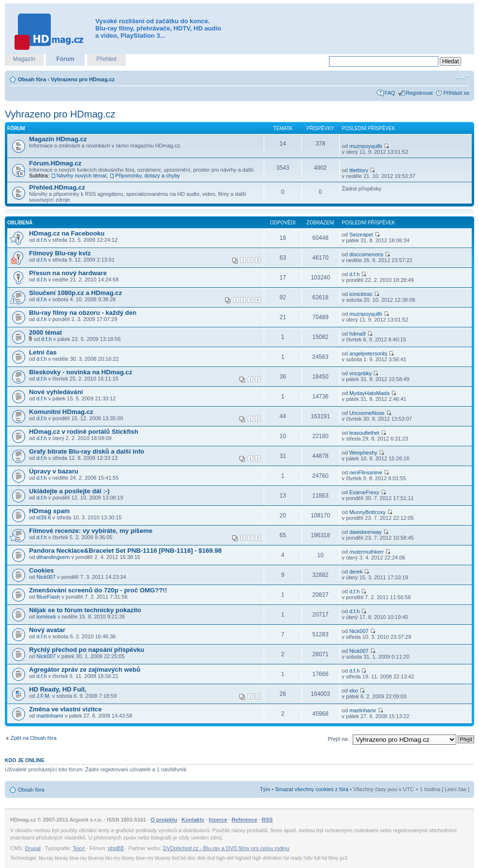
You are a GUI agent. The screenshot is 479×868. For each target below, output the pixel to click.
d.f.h (41, 240)
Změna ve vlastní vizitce (65, 709)
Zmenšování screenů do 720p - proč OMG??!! (98, 590)
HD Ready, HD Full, (58, 689)
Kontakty (193, 820)
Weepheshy (363, 453)
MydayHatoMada (369, 393)
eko (354, 691)
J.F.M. (43, 696)
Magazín (24, 59)
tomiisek (46, 617)
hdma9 (358, 334)
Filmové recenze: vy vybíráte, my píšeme (91, 531)
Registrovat (419, 93)
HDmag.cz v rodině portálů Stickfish (84, 432)
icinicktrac (361, 294)
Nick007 (46, 577)
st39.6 (44, 517)
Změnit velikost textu (462, 77)
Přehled (106, 59)
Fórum (65, 59)
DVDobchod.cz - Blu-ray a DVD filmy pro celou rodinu (226, 848)
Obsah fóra (32, 79)
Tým (265, 789)
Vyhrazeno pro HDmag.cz (83, 79)
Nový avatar (47, 630)
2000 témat (45, 332)
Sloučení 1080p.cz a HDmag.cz (75, 293)
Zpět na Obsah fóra (34, 738)
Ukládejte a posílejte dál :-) (69, 491)
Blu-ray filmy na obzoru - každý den (83, 313)
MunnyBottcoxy (367, 512)
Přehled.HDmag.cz (57, 187)
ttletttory (359, 170)
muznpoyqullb (366, 146)
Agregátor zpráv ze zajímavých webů (85, 669)
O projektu (164, 820)
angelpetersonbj (368, 353)
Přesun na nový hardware (68, 273)
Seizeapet (361, 235)
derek (356, 572)
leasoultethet (364, 433)
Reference (245, 820)
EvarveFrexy (364, 492)
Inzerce (218, 820)
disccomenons (366, 254)
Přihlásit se (456, 93)
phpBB (116, 848)
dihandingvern (53, 557)
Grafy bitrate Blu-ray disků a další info (87, 451)
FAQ (390, 93)
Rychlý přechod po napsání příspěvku (87, 650)
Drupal (33, 848)
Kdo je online (25, 760)
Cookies (41, 570)
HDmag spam (49, 511)
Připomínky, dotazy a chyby (148, 176)
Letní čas (43, 352)
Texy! (79, 848)
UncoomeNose (367, 413)
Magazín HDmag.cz (58, 139)
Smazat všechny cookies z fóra (312, 789)
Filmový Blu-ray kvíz (60, 253)
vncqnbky (360, 373)
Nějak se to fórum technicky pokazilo (85, 610)
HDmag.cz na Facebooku (67, 233)
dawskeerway (366, 532)
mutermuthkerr (367, 552)
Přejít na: (338, 739)
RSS (267, 820)
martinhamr (50, 716)
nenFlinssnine (366, 472)
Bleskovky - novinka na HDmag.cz (81, 372)
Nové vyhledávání (56, 392)
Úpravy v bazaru (54, 471)
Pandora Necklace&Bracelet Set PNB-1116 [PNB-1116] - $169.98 (125, 551)
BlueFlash (48, 597)
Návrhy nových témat (82, 176)
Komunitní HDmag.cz (61, 412)
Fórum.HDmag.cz (55, 163)
